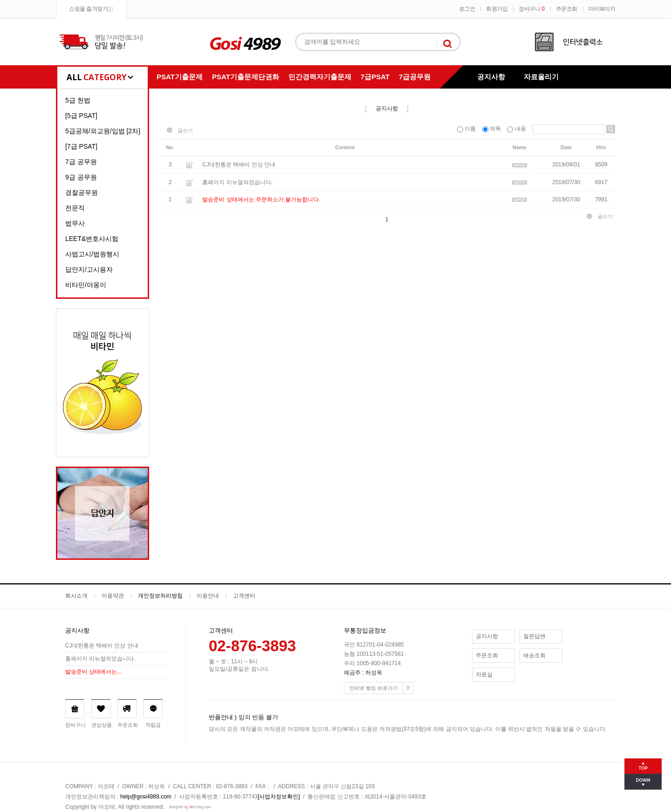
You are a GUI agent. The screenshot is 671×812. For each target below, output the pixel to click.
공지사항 (491, 77)
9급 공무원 (81, 177)
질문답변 (534, 636)
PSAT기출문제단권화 (246, 77)
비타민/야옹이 (86, 285)
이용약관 (113, 596)
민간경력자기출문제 (320, 77)
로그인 (467, 9)
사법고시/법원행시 (92, 254)
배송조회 (534, 655)
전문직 (75, 208)
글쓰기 (185, 131)
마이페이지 (602, 9)
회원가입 (497, 9)
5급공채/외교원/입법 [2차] (103, 131)
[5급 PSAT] (81, 116)
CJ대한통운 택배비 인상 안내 (239, 165)
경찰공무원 (82, 193)
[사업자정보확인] (279, 797)
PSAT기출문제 (180, 77)
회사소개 (76, 596)
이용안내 (208, 596)
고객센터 (244, 596)
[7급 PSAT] (81, 146)
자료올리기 (541, 77)
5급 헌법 (78, 100)
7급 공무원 (81, 162)
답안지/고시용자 (89, 269)
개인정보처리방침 (160, 596)
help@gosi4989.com (146, 797)
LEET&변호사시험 (92, 239)
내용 (517, 129)
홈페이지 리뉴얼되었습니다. (237, 182)
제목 (493, 129)
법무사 (75, 223)
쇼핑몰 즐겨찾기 (88, 9)
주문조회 (567, 9)
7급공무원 (415, 77)
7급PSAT (375, 77)
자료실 (484, 674)
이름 (467, 129)
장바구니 (531, 9)
